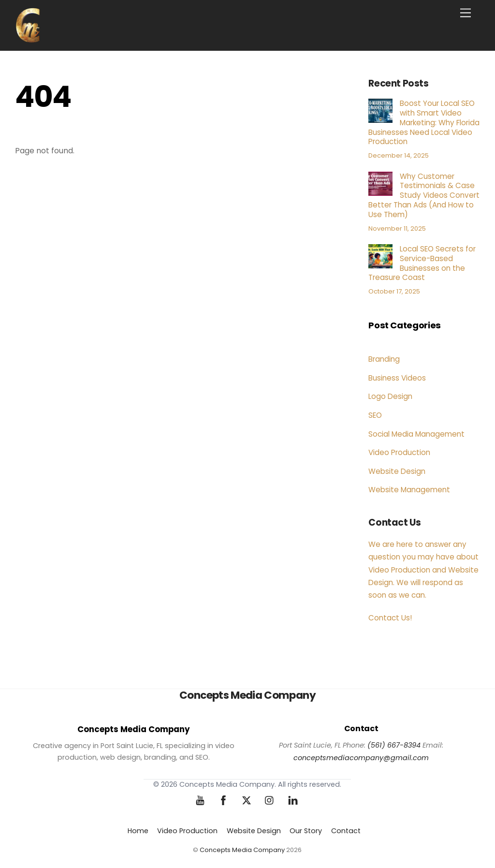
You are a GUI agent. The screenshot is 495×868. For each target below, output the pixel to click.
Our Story (306, 831)
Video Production (399, 452)
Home (138, 831)
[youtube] (200, 800)
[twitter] (247, 800)
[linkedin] (293, 800)
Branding (384, 359)
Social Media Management (416, 434)
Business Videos (397, 378)
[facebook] (223, 800)
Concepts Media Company (242, 850)
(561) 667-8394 (394, 745)
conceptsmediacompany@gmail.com (361, 758)
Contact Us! (390, 618)
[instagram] (270, 800)
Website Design (397, 471)
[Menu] (466, 13)
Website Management (409, 490)
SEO (375, 415)
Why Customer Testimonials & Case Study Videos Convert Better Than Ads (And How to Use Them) (424, 196)
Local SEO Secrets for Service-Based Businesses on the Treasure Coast (422, 263)
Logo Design (390, 396)
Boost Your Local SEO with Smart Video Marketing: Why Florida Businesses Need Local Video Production (424, 123)
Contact (346, 831)
